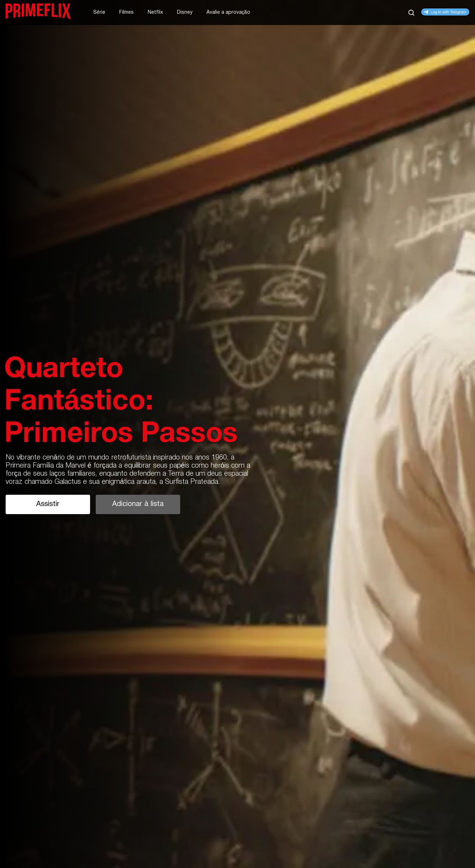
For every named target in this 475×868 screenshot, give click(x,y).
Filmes (126, 13)
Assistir (48, 504)
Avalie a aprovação (228, 13)
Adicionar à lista (138, 504)
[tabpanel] (237, 434)
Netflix (155, 13)
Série (99, 13)
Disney (185, 13)
